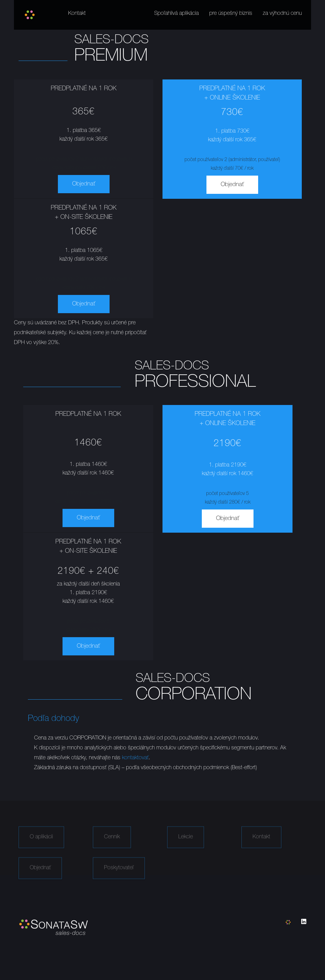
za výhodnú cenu (282, 14)
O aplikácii (41, 843)
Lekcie (186, 843)
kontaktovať (135, 758)
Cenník (112, 843)
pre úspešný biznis (231, 14)
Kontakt (77, 14)
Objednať (84, 184)
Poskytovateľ (119, 874)
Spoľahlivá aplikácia (176, 14)
